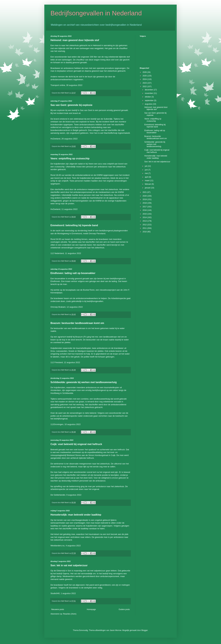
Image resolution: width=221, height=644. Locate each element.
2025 (145, 76)
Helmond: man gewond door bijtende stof (75, 40)
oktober (148, 97)
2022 (145, 87)
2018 (145, 203)
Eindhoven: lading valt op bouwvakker (73, 273)
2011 (145, 228)
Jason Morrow (116, 630)
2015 (145, 214)
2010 (145, 232)
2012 (145, 225)
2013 (145, 221)
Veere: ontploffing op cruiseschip (70, 159)
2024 (145, 79)
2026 (145, 72)
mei (147, 173)
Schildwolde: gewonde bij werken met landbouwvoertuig (84, 382)
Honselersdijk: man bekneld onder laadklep (76, 515)
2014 (145, 217)
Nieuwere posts (58, 609)
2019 (145, 199)
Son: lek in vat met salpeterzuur (69, 565)
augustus (149, 104)
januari (148, 188)
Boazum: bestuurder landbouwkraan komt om (77, 323)
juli (146, 166)
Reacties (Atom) (70, 614)
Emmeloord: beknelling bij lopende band (74, 225)
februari (148, 184)
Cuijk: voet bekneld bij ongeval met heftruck (76, 444)
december (149, 90)
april (147, 177)
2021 (145, 192)
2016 (145, 210)
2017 (145, 207)
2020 (145, 196)
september (149, 100)
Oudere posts (124, 609)
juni (147, 170)
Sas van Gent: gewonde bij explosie (71, 105)
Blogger (145, 630)
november (149, 93)
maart (147, 181)
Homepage (91, 609)
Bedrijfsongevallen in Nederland (96, 13)
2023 (145, 83)
